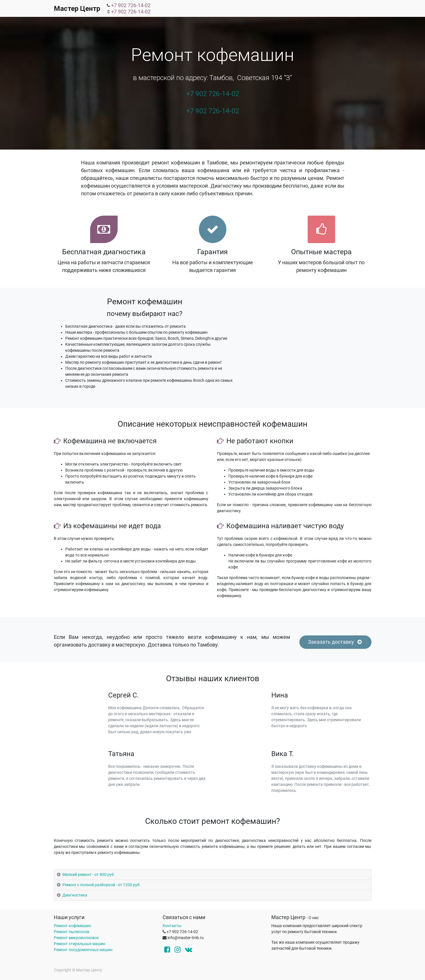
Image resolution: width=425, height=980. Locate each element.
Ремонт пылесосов (72, 932)
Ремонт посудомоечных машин (83, 950)
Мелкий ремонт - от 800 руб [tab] (88, 874)
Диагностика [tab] (75, 895)
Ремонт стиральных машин (80, 944)
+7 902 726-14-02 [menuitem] (131, 5)
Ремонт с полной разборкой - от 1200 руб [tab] (101, 885)
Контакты (172, 926)
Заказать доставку (335, 642)
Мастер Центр (77, 9)
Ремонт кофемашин (72, 926)
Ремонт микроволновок (76, 938)
